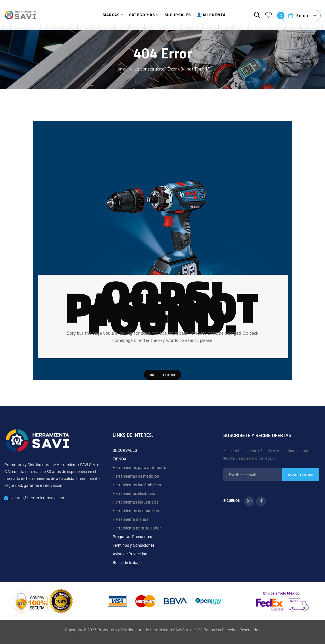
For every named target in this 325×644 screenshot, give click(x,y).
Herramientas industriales (136, 502)
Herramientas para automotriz (140, 468)
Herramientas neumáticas (136, 511)
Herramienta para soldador (137, 528)
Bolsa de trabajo (127, 563)
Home (120, 69)
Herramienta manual (131, 519)
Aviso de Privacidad (130, 554)
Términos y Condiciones (134, 545)
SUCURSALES (125, 450)
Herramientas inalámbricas (137, 485)
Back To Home (162, 375)
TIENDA (120, 459)
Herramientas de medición (136, 476)
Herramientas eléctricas (134, 494)
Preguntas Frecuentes (132, 537)
